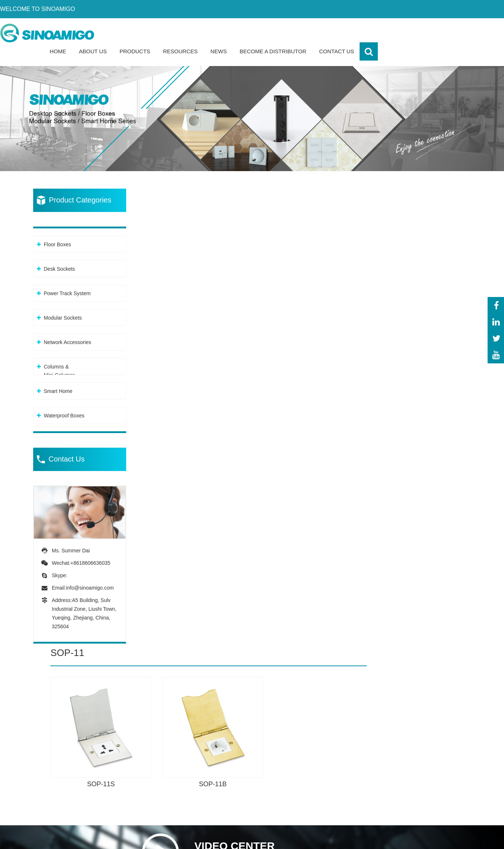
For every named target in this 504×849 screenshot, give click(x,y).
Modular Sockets (63, 300)
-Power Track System (249, 764)
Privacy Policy (406, 838)
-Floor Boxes (238, 736)
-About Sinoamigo (427, 736)
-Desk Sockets (240, 750)
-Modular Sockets (244, 778)
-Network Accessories (249, 792)
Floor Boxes (57, 227)
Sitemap (460, 838)
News (345, 33)
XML (438, 838)
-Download (417, 778)
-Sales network (423, 792)
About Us (219, 33)
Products (261, 33)
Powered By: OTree (352, 838)
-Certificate (417, 764)
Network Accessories (67, 324)
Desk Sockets (59, 251)
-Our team (416, 750)
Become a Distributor (399, 33)
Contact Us (463, 33)
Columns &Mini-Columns (59, 353)
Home (184, 33)
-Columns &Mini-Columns (239, 809)
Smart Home (58, 373)
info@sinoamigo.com (90, 569)
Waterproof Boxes (64, 398)
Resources (307, 33)
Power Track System (67, 275)
